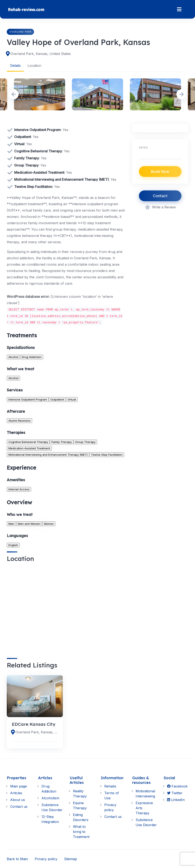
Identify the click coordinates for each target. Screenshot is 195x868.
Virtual (72, 399)
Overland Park (20, 32)
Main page (19, 786)
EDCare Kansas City (34, 724)
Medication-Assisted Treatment (29, 448)
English (13, 545)
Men (11, 524)
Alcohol (13, 357)
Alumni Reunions (19, 421)
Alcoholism (50, 798)
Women (49, 524)
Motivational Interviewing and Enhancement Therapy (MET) (48, 454)
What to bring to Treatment (81, 831)
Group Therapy (85, 442)
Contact (160, 196)
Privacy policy (46, 859)
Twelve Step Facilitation (107, 454)
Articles (16, 793)
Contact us (19, 806)
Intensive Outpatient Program (28, 399)
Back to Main (17, 859)
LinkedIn (176, 800)
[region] (66, 606)
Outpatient (57, 399)
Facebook (177, 786)
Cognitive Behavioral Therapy (28, 442)
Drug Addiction (32, 357)
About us (18, 800)
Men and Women (29, 524)
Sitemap (71, 859)
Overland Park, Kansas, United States (41, 54)
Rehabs (110, 786)
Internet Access (19, 489)
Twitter (175, 793)
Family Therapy (62, 442)
